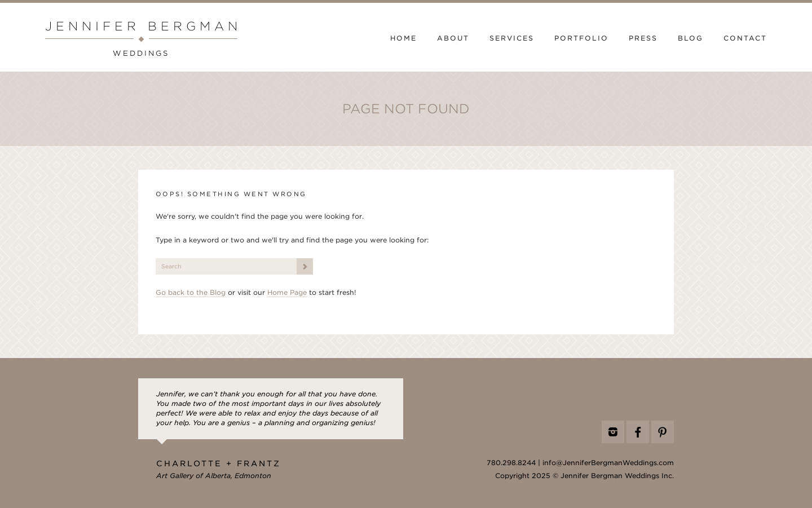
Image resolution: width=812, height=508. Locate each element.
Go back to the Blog (191, 293)
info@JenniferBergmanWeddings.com (608, 463)
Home (403, 38)
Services (512, 38)
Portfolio (581, 38)
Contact (745, 38)
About (453, 38)
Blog (690, 38)
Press (643, 38)
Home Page (287, 293)
